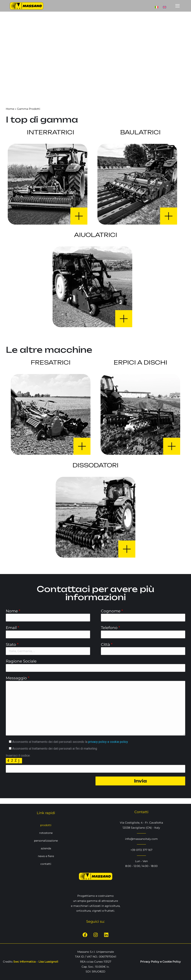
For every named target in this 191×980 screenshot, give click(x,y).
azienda (46, 848)
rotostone (46, 833)
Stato (12, 644)
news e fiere (46, 856)
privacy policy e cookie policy (108, 742)
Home (10, 109)
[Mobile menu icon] (177, 6)
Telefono (110, 628)
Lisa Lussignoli (48, 962)
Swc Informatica (24, 962)
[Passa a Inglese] (165, 6)
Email (12, 628)
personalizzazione (46, 841)
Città (107, 644)
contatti (46, 864)
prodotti (46, 825)
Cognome (112, 611)
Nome (13, 611)
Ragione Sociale (21, 661)
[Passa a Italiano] (157, 6)
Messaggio (18, 678)
